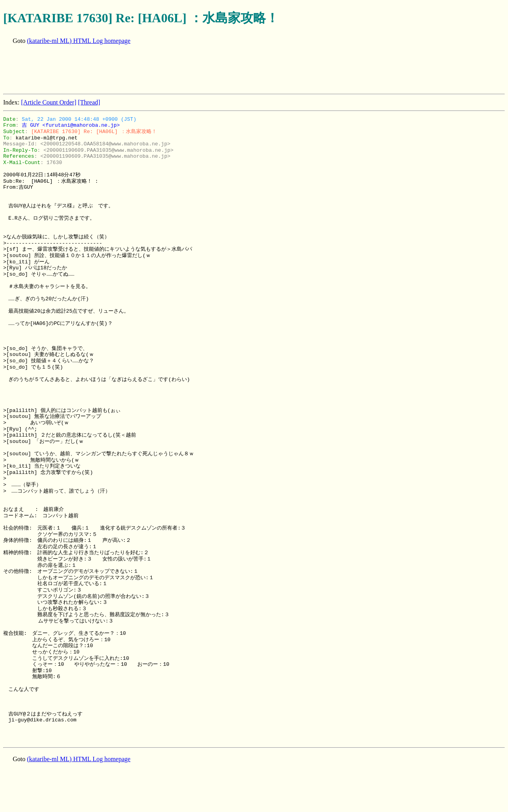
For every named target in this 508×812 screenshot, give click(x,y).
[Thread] (89, 102)
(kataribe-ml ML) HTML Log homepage (79, 41)
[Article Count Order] (49, 102)
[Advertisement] (148, 70)
